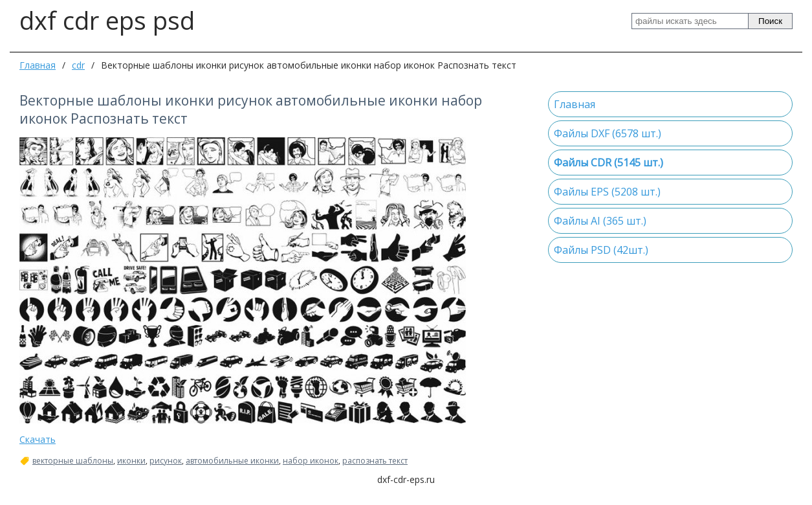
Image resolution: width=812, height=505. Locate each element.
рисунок (166, 461)
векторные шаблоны (73, 461)
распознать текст (375, 461)
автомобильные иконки (232, 461)
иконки (131, 461)
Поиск (770, 21)
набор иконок (311, 461)
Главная (38, 65)
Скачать (38, 439)
